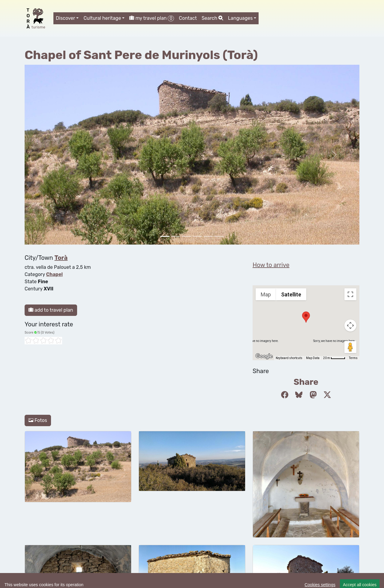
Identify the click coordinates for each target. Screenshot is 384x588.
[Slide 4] (208, 236)
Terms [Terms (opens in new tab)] (353, 358)
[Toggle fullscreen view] (350, 294)
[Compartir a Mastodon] (313, 395)
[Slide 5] (219, 236)
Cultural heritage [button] (102, 18)
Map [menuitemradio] (266, 294)
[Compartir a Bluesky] (299, 395)
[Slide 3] (197, 236)
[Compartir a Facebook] (285, 395)
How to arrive (271, 265)
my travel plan (152, 18)
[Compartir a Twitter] (327, 395)
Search (212, 18)
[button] (306, 317)
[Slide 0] (165, 236)
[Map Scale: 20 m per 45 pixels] (334, 358)
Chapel (54, 274)
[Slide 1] (176, 236)
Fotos (38, 420)
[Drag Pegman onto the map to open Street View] (350, 347)
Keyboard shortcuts (289, 358)
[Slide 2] (187, 236)
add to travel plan (51, 310)
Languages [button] (240, 18)
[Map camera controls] (350, 325)
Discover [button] (65, 18)
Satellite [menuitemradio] (291, 294)
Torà (61, 258)
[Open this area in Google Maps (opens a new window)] (264, 356)
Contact (188, 18)
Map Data (313, 358)
